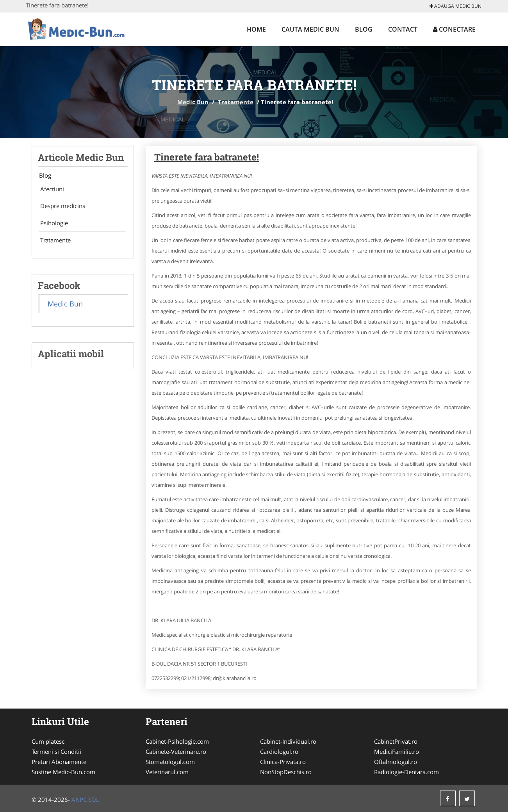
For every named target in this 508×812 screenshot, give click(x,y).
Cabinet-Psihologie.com (177, 741)
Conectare (454, 29)
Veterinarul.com (167, 772)
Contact (403, 29)
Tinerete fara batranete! (207, 157)
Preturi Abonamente (59, 762)
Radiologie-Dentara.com (406, 772)
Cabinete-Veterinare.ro (176, 751)
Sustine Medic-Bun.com (63, 772)
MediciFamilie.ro (397, 751)
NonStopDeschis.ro (286, 772)
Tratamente (236, 102)
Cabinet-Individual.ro (288, 741)
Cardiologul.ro (279, 751)
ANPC (79, 800)
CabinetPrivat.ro (396, 741)
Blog (364, 29)
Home (256, 29)
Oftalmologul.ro (396, 762)
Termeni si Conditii (56, 751)
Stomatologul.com (170, 762)
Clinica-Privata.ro (283, 762)
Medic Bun (193, 102)
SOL (94, 800)
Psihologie (52, 226)
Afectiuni (50, 190)
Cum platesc (48, 741)
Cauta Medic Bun (310, 29)
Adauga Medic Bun (455, 6)
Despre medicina (61, 208)
